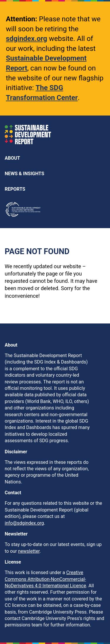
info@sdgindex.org (24, 523)
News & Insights (24, 174)
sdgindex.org (27, 39)
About (12, 158)
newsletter (29, 551)
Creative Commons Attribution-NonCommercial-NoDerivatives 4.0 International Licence (45, 579)
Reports (15, 189)
